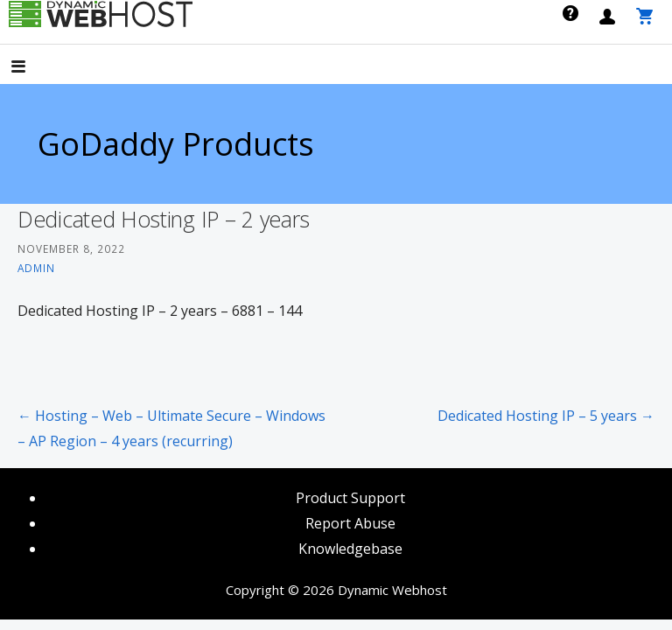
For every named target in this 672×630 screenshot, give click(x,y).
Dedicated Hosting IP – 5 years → (546, 416)
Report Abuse (350, 523)
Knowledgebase (350, 549)
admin (36, 268)
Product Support (350, 498)
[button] (33, 68)
